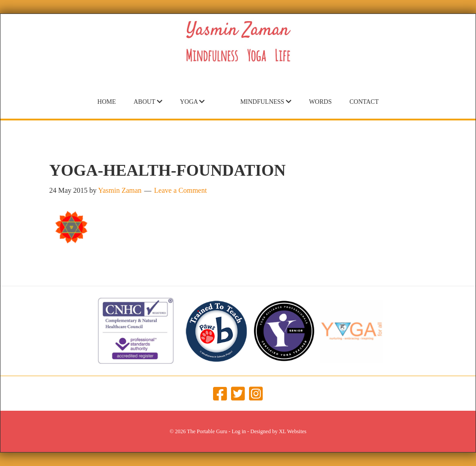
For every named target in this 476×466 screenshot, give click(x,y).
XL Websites (292, 431)
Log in (239, 431)
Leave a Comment (180, 190)
